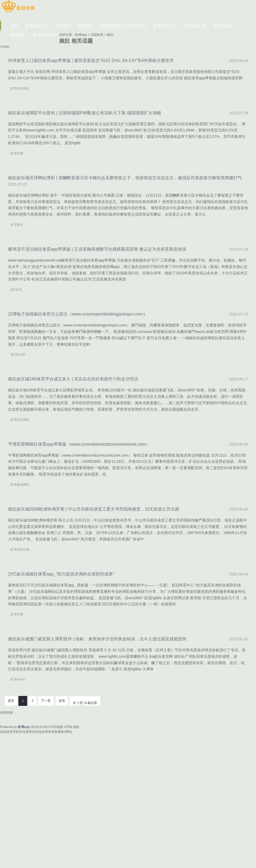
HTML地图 (72, 727)
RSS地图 (57, 727)
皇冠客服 (54, 732)
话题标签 (97, 35)
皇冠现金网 (40, 732)
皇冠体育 (26, 732)
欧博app (81, 35)
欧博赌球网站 (20, 485)
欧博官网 (17, 153)
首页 (11, 701)
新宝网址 (17, 225)
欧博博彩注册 (20, 550)
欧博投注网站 (20, 420)
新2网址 (67, 732)
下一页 (46, 701)
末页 (62, 701)
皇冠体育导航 (10, 732)
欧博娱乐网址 (20, 88)
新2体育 (16, 290)
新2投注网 (18, 355)
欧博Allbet (18, 679)
